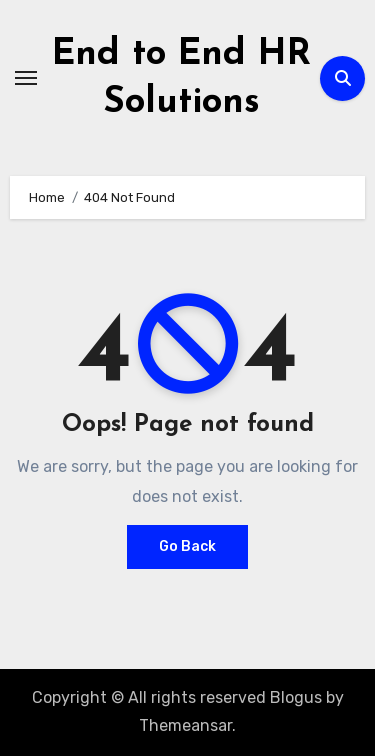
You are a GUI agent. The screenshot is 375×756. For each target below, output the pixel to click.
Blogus (296, 697)
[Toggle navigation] (26, 78)
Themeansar (185, 725)
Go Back (187, 546)
